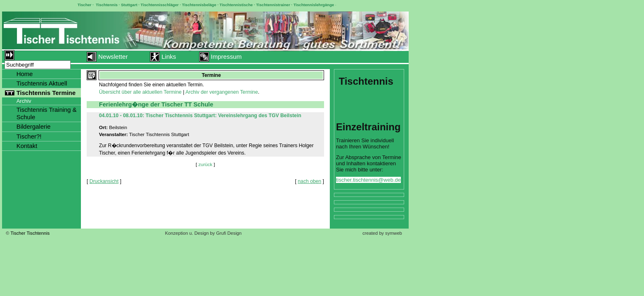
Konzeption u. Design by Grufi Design (204, 233)
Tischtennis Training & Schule (47, 113)
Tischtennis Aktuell (42, 83)
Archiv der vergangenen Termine (222, 92)
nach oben (309, 181)
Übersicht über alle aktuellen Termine (140, 92)
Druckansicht (104, 181)
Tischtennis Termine (46, 93)
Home (25, 74)
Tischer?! (29, 136)
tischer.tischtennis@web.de (368, 180)
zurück (205, 164)
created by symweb (382, 233)
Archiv (24, 101)
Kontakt (27, 146)
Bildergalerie (33, 126)
